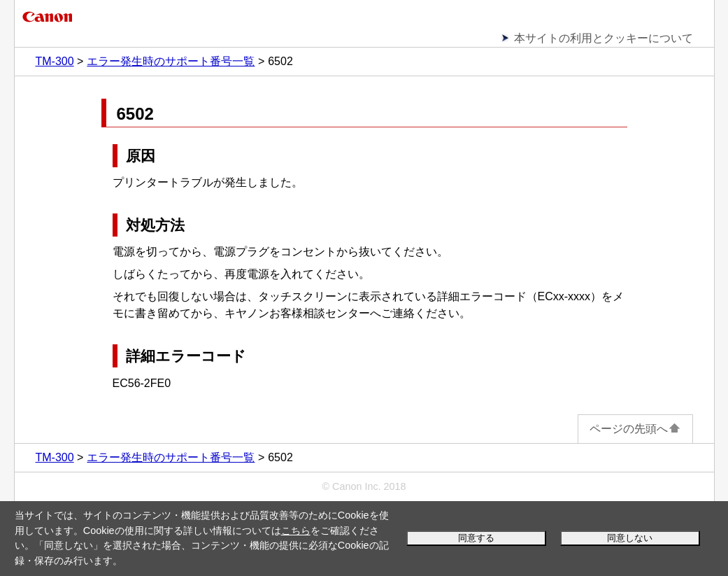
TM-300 (55, 61)
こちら (296, 531)
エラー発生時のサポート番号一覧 (171, 61)
